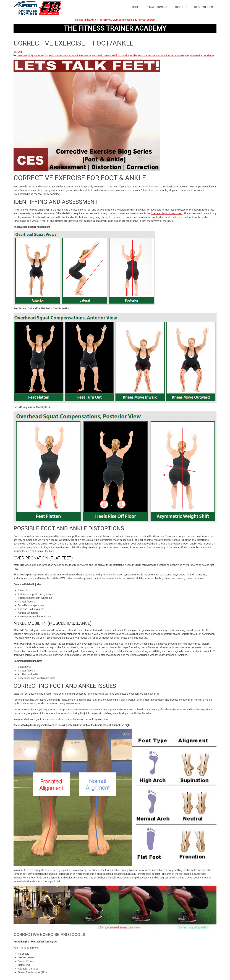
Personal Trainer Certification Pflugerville (114, 55)
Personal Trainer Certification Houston (70, 55)
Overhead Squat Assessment (167, 213)
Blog (30, 55)
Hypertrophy (41, 55)
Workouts (209, 55)
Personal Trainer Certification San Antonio (161, 55)
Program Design (194, 55)
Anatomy (22, 55)
